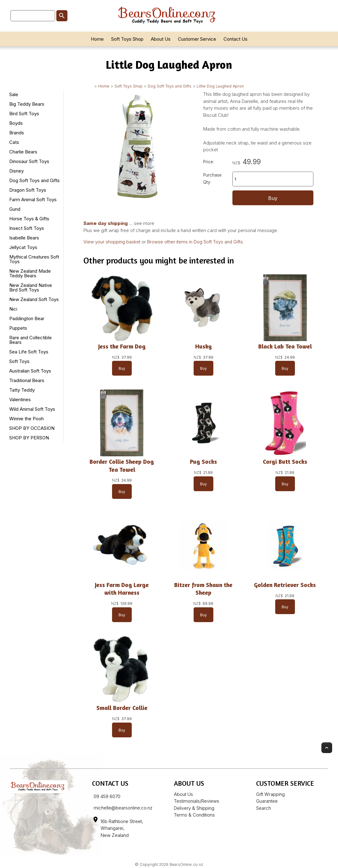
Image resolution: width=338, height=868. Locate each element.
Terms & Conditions (194, 815)
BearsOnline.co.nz (186, 864)
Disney (16, 171)
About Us (161, 39)
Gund (15, 209)
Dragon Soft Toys (28, 190)
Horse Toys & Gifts (29, 219)
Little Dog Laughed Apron (220, 86)
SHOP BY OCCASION (32, 428)
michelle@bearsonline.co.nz (123, 808)
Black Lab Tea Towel (285, 346)
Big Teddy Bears (27, 104)
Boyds (16, 123)
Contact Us (235, 39)
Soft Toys (19, 361)
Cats (14, 142)
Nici (13, 309)
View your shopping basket (112, 242)
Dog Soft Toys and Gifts (170, 86)
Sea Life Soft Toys (29, 352)
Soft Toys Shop (127, 39)
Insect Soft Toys (27, 228)
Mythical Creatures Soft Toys (34, 259)
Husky (203, 346)
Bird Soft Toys (24, 114)
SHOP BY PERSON (29, 438)
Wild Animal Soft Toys (32, 409)
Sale (14, 94)
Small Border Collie (122, 708)
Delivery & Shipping (194, 808)
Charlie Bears (23, 152)
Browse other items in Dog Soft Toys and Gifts (195, 242)
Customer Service (197, 39)
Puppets (18, 328)
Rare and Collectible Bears (30, 340)
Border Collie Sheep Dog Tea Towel (122, 466)
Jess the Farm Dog (122, 346)
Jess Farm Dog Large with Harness (122, 589)
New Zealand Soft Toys (34, 299)
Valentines (20, 399)
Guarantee (267, 801)
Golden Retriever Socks (285, 585)
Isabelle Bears (24, 238)
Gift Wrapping (270, 794)
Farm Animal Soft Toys (33, 200)
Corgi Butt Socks (285, 462)
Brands (17, 133)
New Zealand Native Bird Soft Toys (31, 287)
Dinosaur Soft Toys (29, 161)
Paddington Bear (27, 318)
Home (97, 39)
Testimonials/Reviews (197, 801)
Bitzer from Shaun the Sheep (203, 589)
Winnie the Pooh (26, 419)
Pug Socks (203, 462)
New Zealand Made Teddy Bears (30, 273)
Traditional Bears (27, 380)
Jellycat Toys (23, 247)
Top (327, 748)
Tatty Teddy (22, 390)
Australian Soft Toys (30, 371)
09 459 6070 (107, 796)
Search (264, 808)
